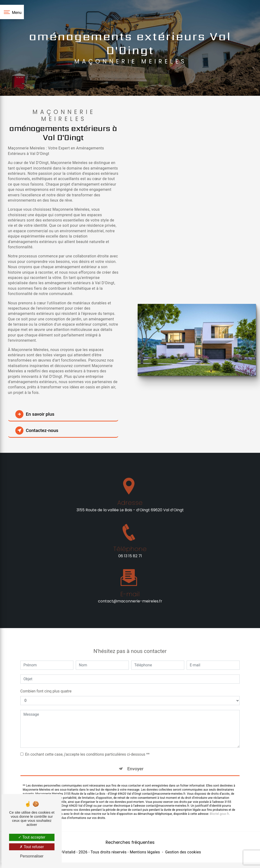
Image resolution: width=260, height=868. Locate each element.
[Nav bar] (12, 12)
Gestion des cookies (183, 852)
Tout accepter (32, 837)
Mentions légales (145, 852)
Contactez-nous (37, 431)
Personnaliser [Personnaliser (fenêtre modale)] (32, 856)
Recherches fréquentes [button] (130, 842)
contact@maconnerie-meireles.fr (130, 593)
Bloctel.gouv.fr (219, 806)
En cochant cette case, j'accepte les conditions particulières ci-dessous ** (87, 746)
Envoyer (135, 761)
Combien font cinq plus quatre (46, 683)
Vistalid (69, 852)
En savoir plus (35, 414)
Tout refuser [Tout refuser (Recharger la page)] (32, 847)
